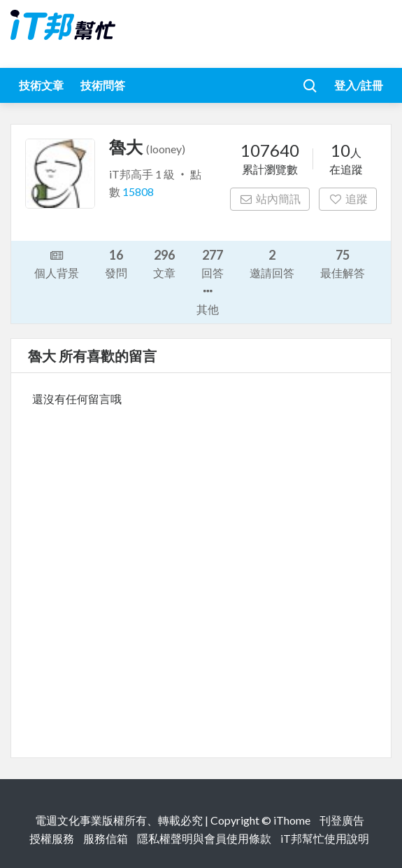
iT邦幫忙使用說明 (325, 838)
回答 (213, 263)
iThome (292, 820)
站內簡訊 (270, 198)
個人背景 (57, 263)
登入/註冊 (359, 85)
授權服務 (52, 838)
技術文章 (41, 85)
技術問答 (103, 85)
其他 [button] (208, 299)
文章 (164, 263)
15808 (138, 191)
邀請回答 (272, 263)
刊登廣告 (342, 820)
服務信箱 (106, 838)
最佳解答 (343, 263)
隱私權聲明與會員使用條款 (204, 838)
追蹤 (348, 198)
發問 (116, 263)
